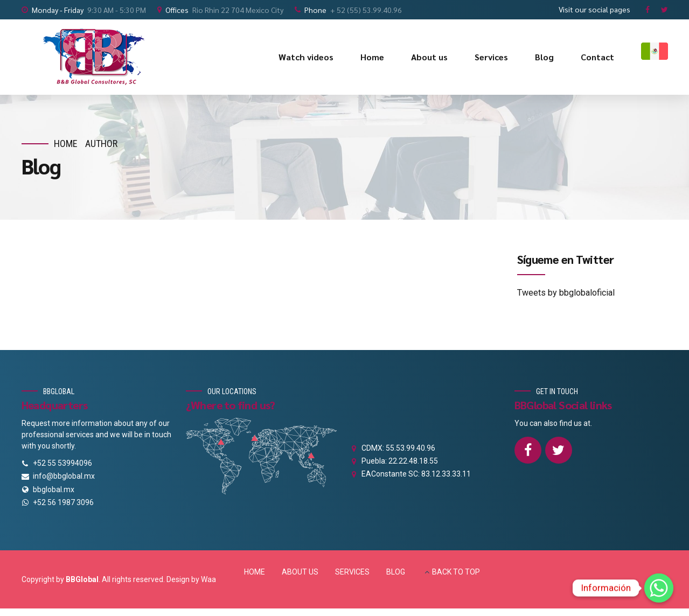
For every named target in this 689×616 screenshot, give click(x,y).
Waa (208, 579)
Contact (597, 57)
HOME (255, 572)
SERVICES (352, 572)
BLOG (396, 572)
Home (372, 57)
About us (429, 57)
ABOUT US (300, 572)
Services (491, 57)
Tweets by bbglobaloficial (566, 293)
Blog (544, 57)
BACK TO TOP (456, 572)
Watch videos (306, 57)
